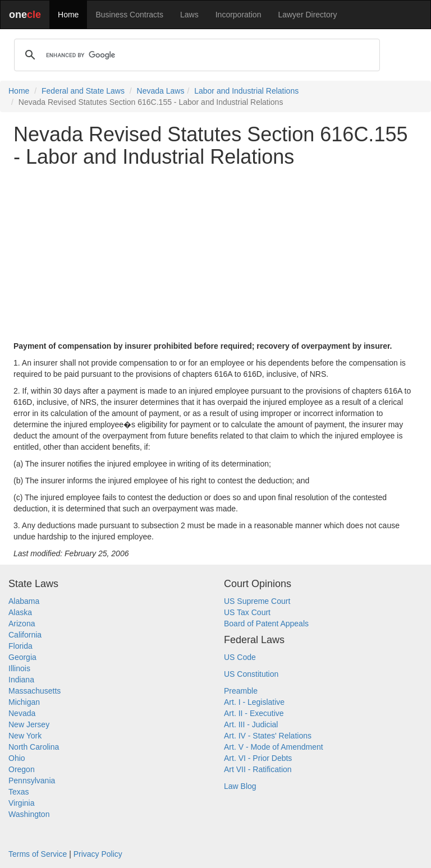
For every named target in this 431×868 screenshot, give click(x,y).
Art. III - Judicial (251, 724)
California (25, 635)
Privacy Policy (98, 854)
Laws (189, 15)
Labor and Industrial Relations (246, 91)
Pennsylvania (32, 781)
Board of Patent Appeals (266, 624)
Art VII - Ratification (258, 769)
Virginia (21, 803)
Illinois (19, 668)
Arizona (22, 624)
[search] (195, 55)
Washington (29, 814)
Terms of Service (38, 854)
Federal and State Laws (83, 91)
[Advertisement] (215, 254)
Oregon (22, 769)
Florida (20, 646)
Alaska (20, 612)
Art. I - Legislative (254, 702)
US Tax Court (247, 612)
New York (25, 736)
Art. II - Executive (254, 713)
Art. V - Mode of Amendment (274, 747)
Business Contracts (129, 15)
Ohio (17, 758)
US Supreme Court (257, 601)
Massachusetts (35, 691)
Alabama (24, 601)
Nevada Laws (161, 91)
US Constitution (251, 674)
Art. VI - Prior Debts (258, 758)
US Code (240, 657)
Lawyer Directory (307, 15)
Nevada (22, 713)
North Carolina (34, 747)
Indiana (21, 680)
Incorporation (239, 15)
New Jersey (29, 724)
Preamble (241, 691)
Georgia (22, 657)
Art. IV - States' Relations (268, 736)
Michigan (24, 702)
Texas (19, 792)
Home (68, 15)
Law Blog (240, 786)
